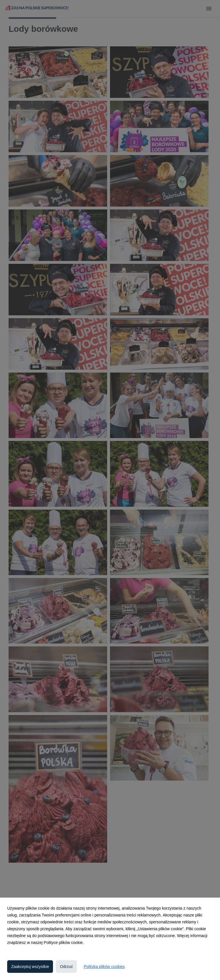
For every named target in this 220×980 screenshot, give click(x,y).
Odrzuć (66, 967)
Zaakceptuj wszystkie (30, 967)
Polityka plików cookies (104, 967)
